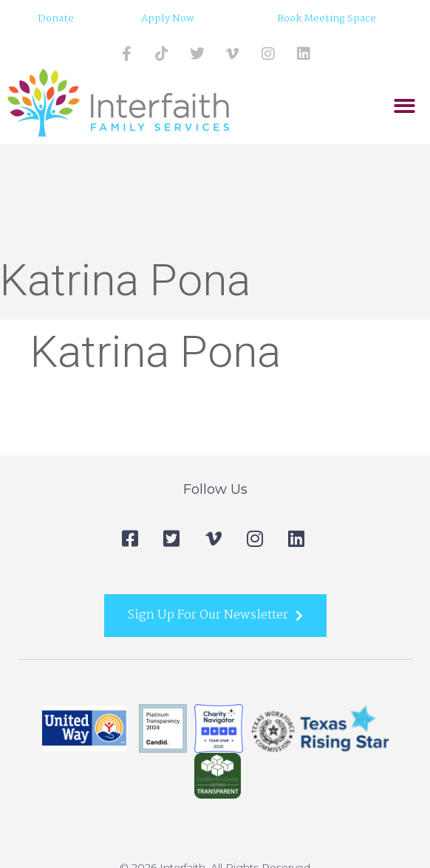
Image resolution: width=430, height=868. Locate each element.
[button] (405, 107)
